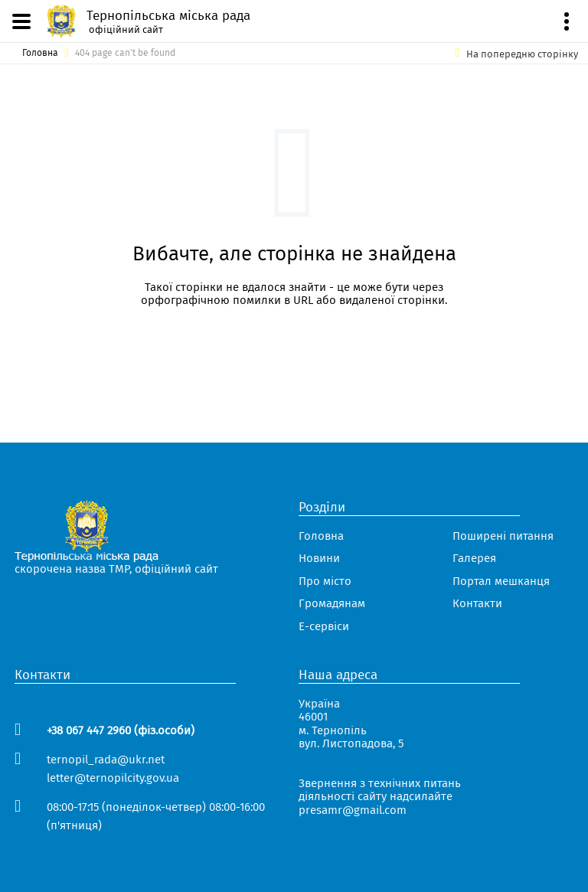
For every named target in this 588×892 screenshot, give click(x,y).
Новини (319, 559)
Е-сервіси (324, 627)
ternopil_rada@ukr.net (106, 760)
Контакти (477, 604)
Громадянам (332, 604)
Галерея (474, 559)
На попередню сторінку (522, 54)
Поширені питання (503, 536)
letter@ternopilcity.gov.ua (113, 778)
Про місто (325, 582)
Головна (40, 53)
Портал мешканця (501, 582)
